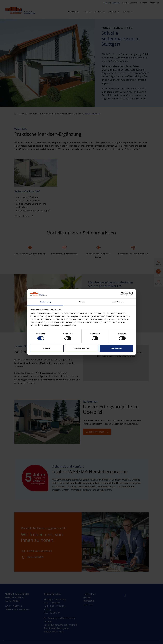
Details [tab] (82, 302)
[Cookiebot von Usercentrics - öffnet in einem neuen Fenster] (122, 294)
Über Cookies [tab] (118, 302)
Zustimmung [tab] (45, 302)
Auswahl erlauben (81, 348)
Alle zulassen (116, 348)
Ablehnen (47, 348)
